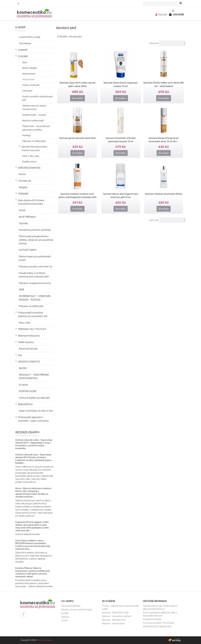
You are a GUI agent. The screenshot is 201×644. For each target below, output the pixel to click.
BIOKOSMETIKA (25, 404)
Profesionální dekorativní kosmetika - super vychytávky (33, 419)
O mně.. (65, 620)
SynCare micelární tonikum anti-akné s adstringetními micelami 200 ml (77, 193)
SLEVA (22, 210)
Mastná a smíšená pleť (33, 121)
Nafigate (23, 187)
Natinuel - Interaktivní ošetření (117, 616)
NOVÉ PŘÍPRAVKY (28, 217)
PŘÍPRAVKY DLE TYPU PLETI (32, 329)
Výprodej (23, 223)
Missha (22, 174)
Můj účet (161, 15)
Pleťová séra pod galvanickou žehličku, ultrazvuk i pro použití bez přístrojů (36, 240)
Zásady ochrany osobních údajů (77, 610)
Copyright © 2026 (37, 640)
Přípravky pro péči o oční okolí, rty (36, 267)
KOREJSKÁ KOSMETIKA (29, 168)
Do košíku (77, 98)
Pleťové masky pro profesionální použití (35, 258)
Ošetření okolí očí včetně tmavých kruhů (34, 108)
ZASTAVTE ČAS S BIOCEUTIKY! (157, 627)
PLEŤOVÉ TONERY (28, 250)
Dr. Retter (23, 385)
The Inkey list (25, 181)
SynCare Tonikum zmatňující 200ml (164, 192)
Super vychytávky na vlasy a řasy (36, 411)
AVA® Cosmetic (26, 342)
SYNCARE (23, 56)
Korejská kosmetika (152, 619)
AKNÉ (21, 290)
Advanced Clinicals (28, 349)
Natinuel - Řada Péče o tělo (115, 613)
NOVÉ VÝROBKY (30, 68)
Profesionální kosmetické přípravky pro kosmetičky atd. (33, 315)
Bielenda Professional (29, 336)
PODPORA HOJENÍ (28, 391)
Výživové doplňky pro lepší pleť (34, 398)
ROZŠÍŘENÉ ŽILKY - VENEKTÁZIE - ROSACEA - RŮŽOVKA (35, 298)
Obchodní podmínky (71, 606)
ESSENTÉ (23, 50)
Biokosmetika (29, 74)
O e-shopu (67, 601)
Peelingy (27, 135)
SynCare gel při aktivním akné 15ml (78, 136)
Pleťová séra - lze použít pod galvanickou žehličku (36, 128)
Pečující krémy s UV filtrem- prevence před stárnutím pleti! (34, 275)
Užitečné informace (155, 601)
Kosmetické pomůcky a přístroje (35, 230)
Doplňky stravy (29, 162)
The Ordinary (25, 43)
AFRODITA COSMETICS (29, 362)
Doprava (65, 617)
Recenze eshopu (27, 432)
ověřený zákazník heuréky (28, 534)
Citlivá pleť (27, 91)
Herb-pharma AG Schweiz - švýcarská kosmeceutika (32, 202)
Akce (25, 62)
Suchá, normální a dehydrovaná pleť (37, 98)
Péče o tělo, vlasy (31, 156)
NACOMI (23, 368)
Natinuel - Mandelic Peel (114, 620)
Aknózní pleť (28, 79)
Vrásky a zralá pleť (31, 85)
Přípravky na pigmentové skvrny (35, 283)
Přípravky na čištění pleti (34, 141)
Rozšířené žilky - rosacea (34, 115)
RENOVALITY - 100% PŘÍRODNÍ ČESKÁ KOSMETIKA (34, 377)
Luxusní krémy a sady (30, 37)
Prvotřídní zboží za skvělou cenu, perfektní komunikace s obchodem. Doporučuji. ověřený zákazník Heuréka (34, 583)
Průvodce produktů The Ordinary (159, 623)
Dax (20, 355)
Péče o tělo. (25, 323)
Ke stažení (109, 601)
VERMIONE (23, 194)
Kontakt (65, 613)
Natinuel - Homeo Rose (113, 624)
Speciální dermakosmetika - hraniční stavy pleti (35, 149)
